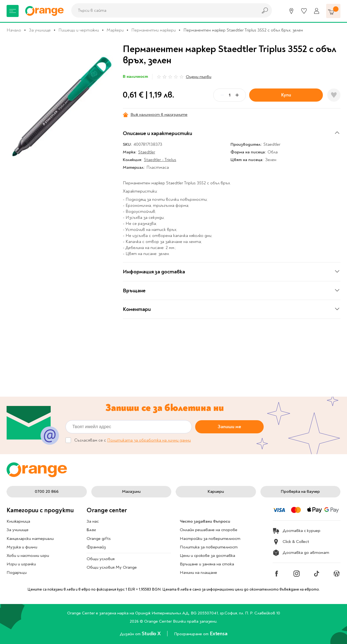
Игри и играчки (21, 564)
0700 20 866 (47, 491)
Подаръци (17, 573)
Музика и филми (22, 547)
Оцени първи (199, 77)
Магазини (131, 491)
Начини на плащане (198, 573)
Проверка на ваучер (300, 491)
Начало (14, 30)
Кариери (216, 491)
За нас (93, 521)
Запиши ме (229, 427)
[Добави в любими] (334, 95)
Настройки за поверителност (210, 539)
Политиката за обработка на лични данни (149, 440)
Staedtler (147, 152)
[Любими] (304, 11)
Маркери (115, 30)
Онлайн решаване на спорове (209, 530)
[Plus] (237, 95)
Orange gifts (99, 539)
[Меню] (13, 11)
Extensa (218, 634)
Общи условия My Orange (112, 567)
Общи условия (101, 559)
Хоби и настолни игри (28, 556)
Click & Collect (291, 542)
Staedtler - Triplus (160, 160)
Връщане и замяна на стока (207, 564)
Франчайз (96, 547)
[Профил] (317, 11)
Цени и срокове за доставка (207, 556)
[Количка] (333, 11)
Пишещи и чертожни (79, 30)
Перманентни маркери (153, 30)
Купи (286, 95)
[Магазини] (291, 11)
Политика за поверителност (209, 547)
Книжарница (18, 521)
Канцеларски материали (30, 539)
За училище (40, 30)
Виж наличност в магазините (155, 115)
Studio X (152, 634)
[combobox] (163, 10)
